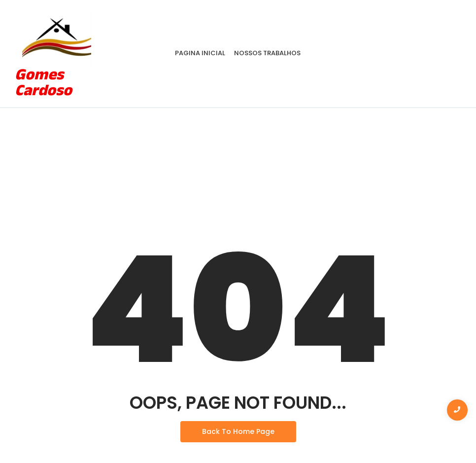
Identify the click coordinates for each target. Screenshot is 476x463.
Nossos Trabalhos (267, 53)
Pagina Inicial (200, 53)
